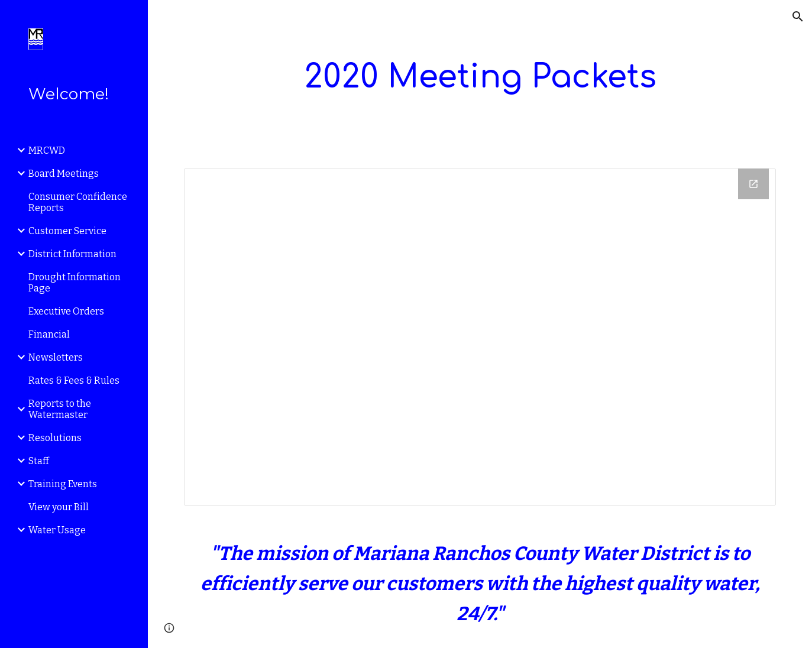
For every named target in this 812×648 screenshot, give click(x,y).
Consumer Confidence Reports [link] (78, 202)
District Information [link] (72, 254)
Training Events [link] (63, 484)
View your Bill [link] (59, 507)
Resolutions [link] (55, 438)
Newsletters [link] (56, 357)
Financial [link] (49, 334)
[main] (480, 77)
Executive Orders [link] (66, 311)
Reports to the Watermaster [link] (60, 409)
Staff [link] (39, 461)
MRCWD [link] (47, 150)
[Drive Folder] (480, 337)
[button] (798, 17)
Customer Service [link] (67, 231)
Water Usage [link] (57, 530)
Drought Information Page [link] (75, 283)
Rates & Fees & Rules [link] (74, 380)
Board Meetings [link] (64, 174)
